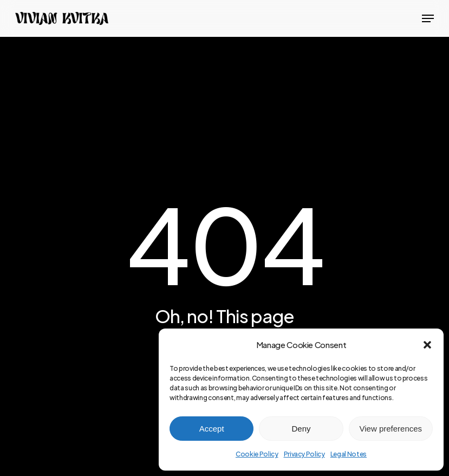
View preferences (391, 429)
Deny (301, 429)
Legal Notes (349, 454)
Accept (212, 429)
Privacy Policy (304, 454)
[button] (427, 345)
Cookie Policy (257, 454)
